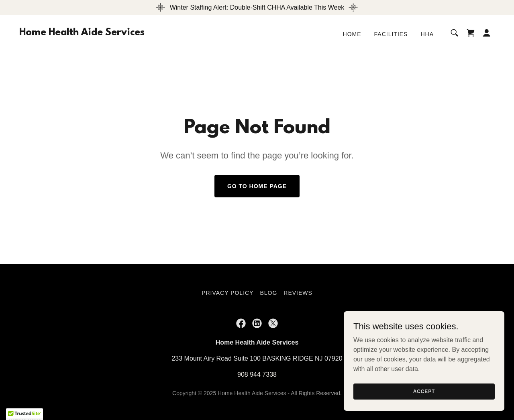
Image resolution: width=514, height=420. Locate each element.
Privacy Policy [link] (227, 293)
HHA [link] (427, 34)
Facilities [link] (391, 34)
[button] (487, 33)
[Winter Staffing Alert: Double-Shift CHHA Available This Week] (257, 8)
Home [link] (352, 34)
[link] (82, 33)
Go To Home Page (257, 186)
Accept (424, 391)
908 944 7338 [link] (257, 374)
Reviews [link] (298, 293)
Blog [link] (268, 293)
